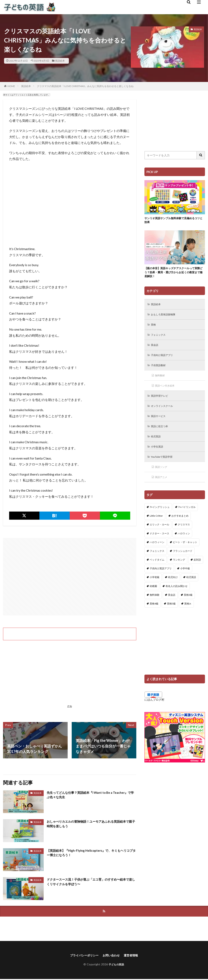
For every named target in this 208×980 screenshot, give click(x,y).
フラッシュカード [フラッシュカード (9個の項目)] (183, 561)
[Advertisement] (70, 577)
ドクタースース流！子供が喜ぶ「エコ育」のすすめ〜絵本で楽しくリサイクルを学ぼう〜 (91, 883)
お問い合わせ (112, 956)
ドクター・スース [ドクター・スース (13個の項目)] (159, 544)
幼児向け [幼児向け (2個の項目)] (173, 587)
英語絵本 (60, 61)
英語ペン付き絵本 (167, 392)
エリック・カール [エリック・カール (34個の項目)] (159, 535)
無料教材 (161, 382)
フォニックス (160, 339)
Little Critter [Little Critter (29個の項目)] (156, 526)
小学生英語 (158, 456)
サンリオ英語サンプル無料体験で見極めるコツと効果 (173, 221)
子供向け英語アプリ (164, 360)
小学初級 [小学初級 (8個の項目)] (155, 587)
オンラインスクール (164, 413)
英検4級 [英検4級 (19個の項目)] (154, 614)
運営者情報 (134, 956)
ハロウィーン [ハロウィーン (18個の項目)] (157, 553)
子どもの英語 (116, 965)
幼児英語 (157, 445)
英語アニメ (162, 487)
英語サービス (160, 424)
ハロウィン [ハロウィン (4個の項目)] (184, 544)
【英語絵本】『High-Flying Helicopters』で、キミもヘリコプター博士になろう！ (90, 854)
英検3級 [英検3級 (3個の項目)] (188, 605)
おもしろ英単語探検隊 (166, 318)
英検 (154, 329)
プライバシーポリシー (82, 956)
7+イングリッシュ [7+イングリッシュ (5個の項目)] (160, 517)
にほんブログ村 (154, 710)
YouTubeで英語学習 (164, 466)
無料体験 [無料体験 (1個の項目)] (155, 605)
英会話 (156, 350)
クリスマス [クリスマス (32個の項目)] (184, 535)
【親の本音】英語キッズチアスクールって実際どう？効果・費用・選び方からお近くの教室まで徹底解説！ (173, 274)
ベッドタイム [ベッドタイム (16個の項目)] (157, 570)
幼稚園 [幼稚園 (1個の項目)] (153, 596)
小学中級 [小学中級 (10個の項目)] (185, 579)
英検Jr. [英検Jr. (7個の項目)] (188, 614)
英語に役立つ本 (161, 434)
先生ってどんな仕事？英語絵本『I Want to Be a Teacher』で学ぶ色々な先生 (86, 796)
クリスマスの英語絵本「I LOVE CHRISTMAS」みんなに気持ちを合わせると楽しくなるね (85, 86)
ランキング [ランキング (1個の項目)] (179, 570)
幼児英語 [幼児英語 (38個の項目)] (191, 587)
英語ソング (162, 477)
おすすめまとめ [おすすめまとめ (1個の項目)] (180, 526)
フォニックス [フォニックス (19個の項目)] (157, 561)
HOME (11, 86)
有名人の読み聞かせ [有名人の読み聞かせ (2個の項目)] (177, 596)
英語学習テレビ (161, 403)
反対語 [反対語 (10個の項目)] (197, 570)
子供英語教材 (160, 371)
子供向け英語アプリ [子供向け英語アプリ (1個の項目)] (161, 579)
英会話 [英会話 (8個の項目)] (172, 605)
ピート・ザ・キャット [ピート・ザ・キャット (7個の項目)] (185, 553)
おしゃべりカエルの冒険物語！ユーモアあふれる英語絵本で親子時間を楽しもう (91, 825)
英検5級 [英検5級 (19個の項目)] (171, 614)
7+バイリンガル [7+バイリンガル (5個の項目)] (187, 517)
